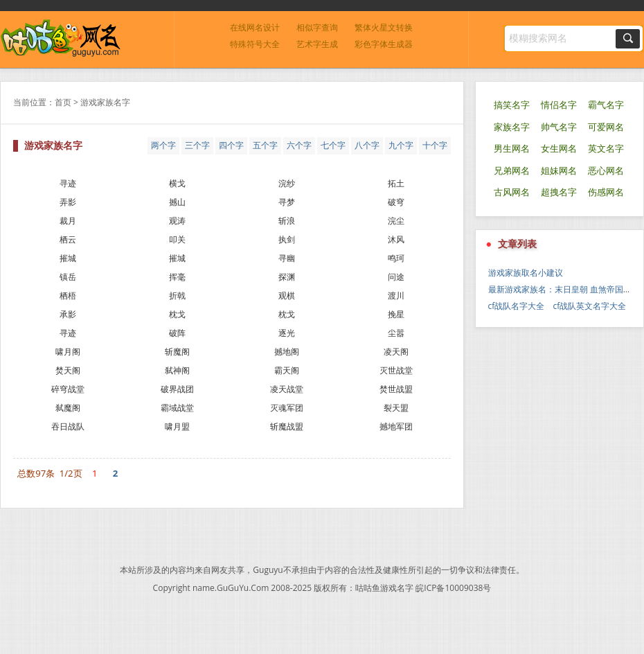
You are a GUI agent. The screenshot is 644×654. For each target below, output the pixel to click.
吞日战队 (68, 426)
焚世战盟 (396, 389)
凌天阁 (396, 352)
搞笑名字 (512, 105)
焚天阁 (68, 370)
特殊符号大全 (255, 44)
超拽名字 (559, 192)
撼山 (177, 202)
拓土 (396, 183)
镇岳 (68, 277)
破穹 (396, 202)
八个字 (367, 145)
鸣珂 (396, 258)
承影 (68, 314)
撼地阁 (287, 352)
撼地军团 (396, 426)
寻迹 (68, 183)
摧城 (68, 258)
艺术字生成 (317, 44)
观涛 (177, 221)
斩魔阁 (177, 352)
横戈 (177, 183)
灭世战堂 (396, 370)
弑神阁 (177, 370)
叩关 (177, 239)
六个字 (299, 145)
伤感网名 (606, 192)
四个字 (231, 145)
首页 (63, 102)
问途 (396, 277)
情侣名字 (559, 105)
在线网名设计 (255, 27)
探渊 (287, 277)
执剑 (287, 239)
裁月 (68, 221)
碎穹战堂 (68, 389)
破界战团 (177, 389)
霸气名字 (606, 105)
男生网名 (512, 149)
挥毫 (177, 277)
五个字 (265, 145)
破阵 (177, 333)
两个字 (163, 145)
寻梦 (287, 202)
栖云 (68, 239)
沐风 (396, 239)
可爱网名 (606, 127)
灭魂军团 (287, 408)
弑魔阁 (68, 408)
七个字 (333, 145)
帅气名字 (559, 127)
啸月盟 (177, 426)
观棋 (287, 295)
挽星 (396, 314)
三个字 (197, 145)
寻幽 (287, 258)
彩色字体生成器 (384, 44)
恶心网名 (606, 171)
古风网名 (512, 192)
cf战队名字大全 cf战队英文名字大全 (557, 306)
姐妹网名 (559, 171)
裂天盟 (396, 408)
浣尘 (396, 221)
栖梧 (68, 295)
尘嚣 (396, 333)
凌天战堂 (287, 389)
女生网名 (559, 149)
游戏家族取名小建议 (526, 273)
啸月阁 (68, 352)
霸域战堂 (177, 408)
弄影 (68, 202)
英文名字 (606, 149)
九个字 (401, 145)
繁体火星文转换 (384, 27)
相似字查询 (317, 27)
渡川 (396, 295)
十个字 (435, 145)
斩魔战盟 (287, 426)
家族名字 (512, 127)
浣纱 (287, 183)
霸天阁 (287, 370)
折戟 (177, 295)
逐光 (287, 333)
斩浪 (287, 221)
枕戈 (177, 314)
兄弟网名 (512, 171)
